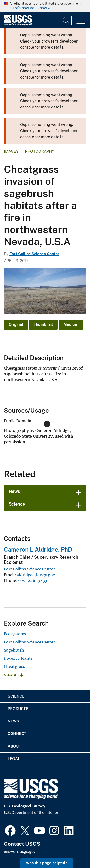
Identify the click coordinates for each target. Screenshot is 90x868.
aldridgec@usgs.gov (36, 575)
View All (13, 675)
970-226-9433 (33, 581)
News (14, 491)
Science (17, 504)
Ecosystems (15, 634)
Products (18, 709)
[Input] (56, 20)
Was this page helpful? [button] (47, 863)
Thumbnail (43, 324)
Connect (17, 734)
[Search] (67, 20)
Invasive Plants (18, 658)
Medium (71, 324)
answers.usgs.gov (20, 852)
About (14, 746)
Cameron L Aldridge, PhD (38, 549)
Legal (14, 759)
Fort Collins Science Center (34, 254)
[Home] (18, 24)
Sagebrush (14, 650)
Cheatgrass (14, 666)
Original (16, 324)
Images (11, 151)
